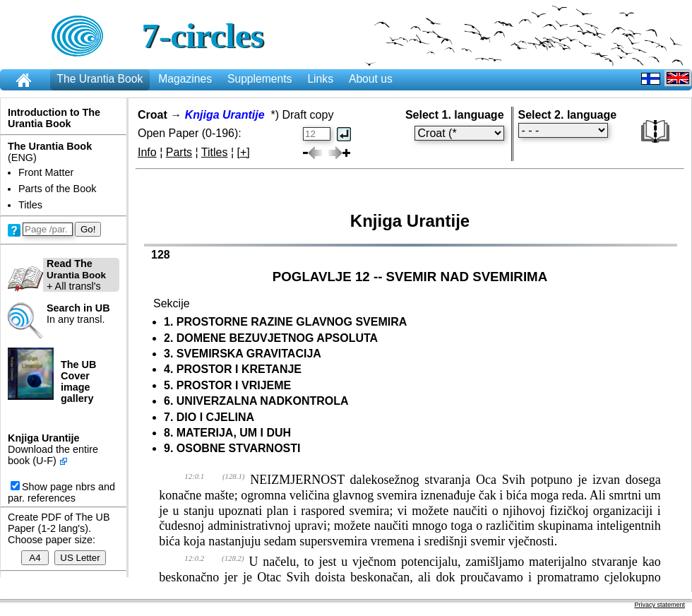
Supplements (259, 79)
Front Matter (46, 172)
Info (147, 152)
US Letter (80, 558)
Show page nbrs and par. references (61, 492)
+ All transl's (57, 275)
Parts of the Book (57, 189)
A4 (35, 558)
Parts (179, 152)
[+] (244, 152)
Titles (30, 205)
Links (320, 79)
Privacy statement (660, 605)
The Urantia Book (100, 79)
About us (371, 79)
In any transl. (78, 314)
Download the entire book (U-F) (53, 455)
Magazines (185, 79)
